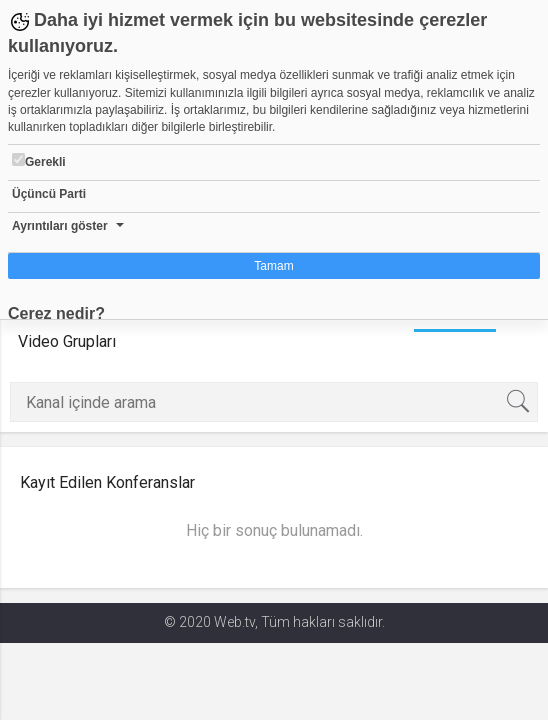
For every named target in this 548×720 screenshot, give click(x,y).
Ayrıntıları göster (60, 226)
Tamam (273, 266)
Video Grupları (67, 341)
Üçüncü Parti (49, 194)
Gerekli (39, 161)
